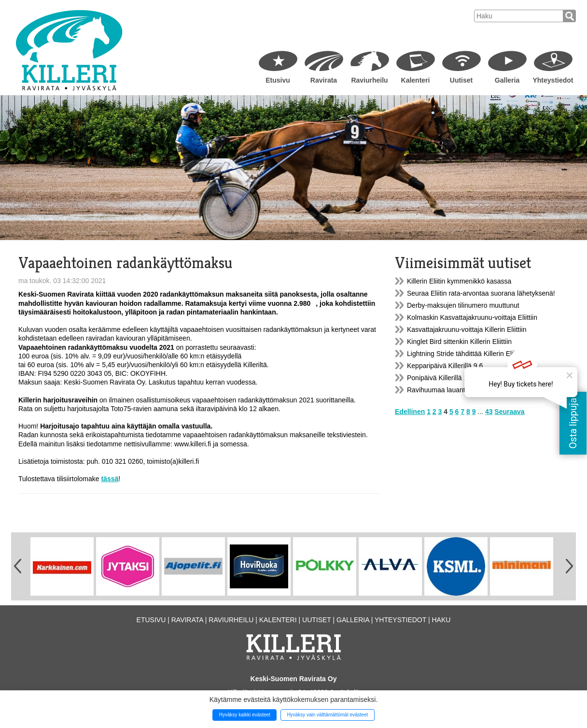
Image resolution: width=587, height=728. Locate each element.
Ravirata (324, 80)
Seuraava (509, 412)
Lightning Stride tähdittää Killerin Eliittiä (465, 354)
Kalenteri (416, 80)
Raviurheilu (369, 80)
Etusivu (278, 80)
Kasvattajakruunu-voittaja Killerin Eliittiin (467, 329)
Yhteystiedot (553, 80)
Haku (441, 620)
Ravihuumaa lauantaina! (443, 390)
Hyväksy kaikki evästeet (245, 715)
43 (489, 412)
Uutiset (461, 80)
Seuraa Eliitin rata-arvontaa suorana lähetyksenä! (481, 293)
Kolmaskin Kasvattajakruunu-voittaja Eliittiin (472, 317)
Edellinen (410, 412)
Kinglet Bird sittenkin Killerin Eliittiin (459, 342)
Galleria (507, 80)
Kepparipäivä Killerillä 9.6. (446, 366)
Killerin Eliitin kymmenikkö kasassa (459, 281)
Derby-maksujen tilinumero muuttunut (463, 305)
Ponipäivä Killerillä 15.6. (443, 378)
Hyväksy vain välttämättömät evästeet (327, 715)
